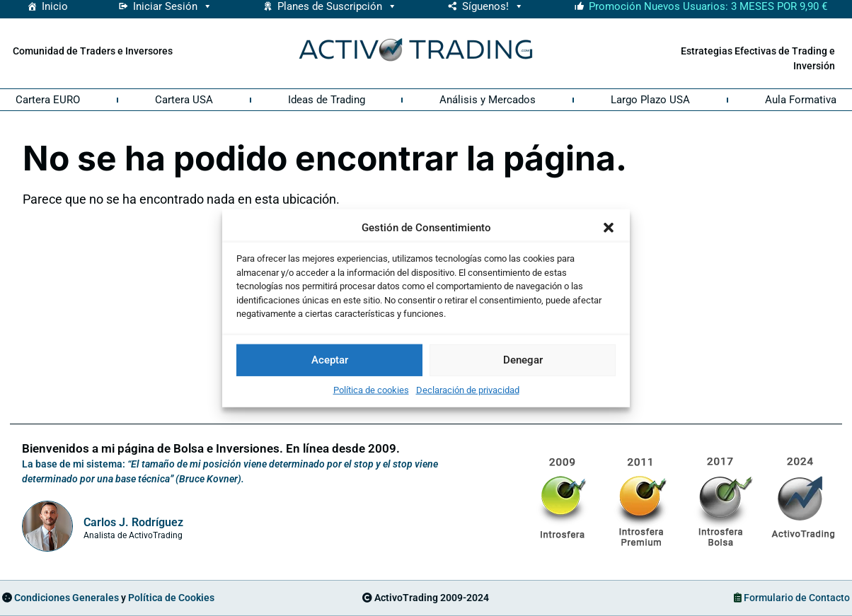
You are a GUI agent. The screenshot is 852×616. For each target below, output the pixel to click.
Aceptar (330, 360)
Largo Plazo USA (650, 100)
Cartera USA (184, 100)
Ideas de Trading (327, 100)
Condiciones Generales (67, 598)
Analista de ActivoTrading (133, 535)
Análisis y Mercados (488, 100)
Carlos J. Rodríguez (133, 522)
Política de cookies (371, 389)
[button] (609, 228)
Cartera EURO (48, 100)
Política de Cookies (171, 598)
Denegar (523, 360)
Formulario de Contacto (797, 598)
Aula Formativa (801, 100)
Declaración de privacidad (468, 389)
